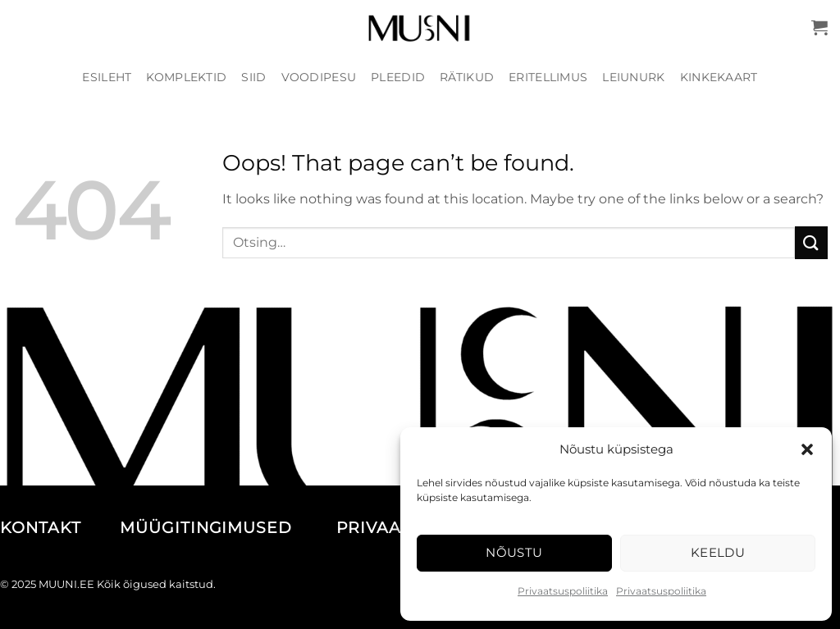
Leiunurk (633, 77)
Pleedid (398, 77)
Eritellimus (548, 77)
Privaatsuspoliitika (563, 591)
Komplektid (186, 77)
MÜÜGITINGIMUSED (225, 528)
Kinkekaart (719, 77)
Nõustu (514, 552)
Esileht (107, 77)
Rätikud (467, 77)
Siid (253, 77)
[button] (807, 449)
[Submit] (811, 242)
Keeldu (718, 552)
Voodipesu (319, 77)
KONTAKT (57, 528)
